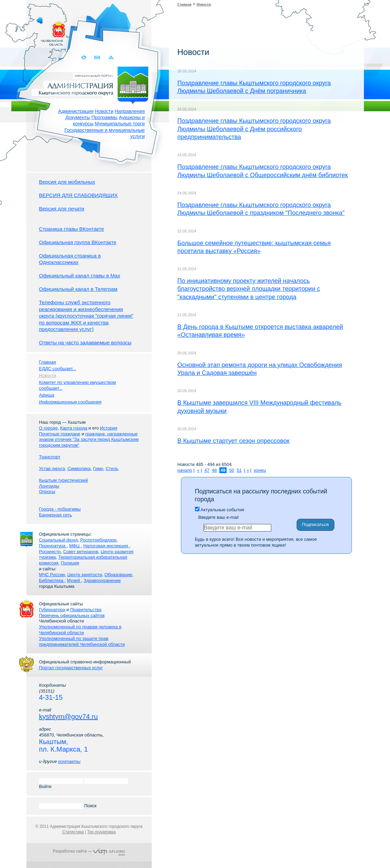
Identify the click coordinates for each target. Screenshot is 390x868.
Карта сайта (111, 58)
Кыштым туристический (64, 480)
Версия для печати (62, 209)
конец (260, 470)
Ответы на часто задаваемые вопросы (85, 342)
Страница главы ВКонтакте (72, 229)
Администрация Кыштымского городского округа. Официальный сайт (93, 84)
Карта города (74, 428)
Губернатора (52, 610)
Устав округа (52, 469)
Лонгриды (49, 486)
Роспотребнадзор (99, 540)
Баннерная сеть (56, 515)
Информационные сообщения (70, 402)
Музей (74, 580)
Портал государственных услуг (71, 668)
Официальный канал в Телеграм (78, 289)
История (108, 428)
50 (232, 470)
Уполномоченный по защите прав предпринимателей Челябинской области (82, 641)
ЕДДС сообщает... (58, 369)
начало (185, 470)
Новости (104, 111)
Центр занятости (85, 575)
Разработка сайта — (89, 851)
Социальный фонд (59, 540)
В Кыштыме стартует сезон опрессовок (234, 441)
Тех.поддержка (101, 832)
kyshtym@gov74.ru (68, 717)
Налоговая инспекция (106, 546)
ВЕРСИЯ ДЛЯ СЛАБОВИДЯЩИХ (79, 195)
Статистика (73, 832)
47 (207, 470)
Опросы (47, 492)
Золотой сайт (18, 31)
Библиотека (52, 580)
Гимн (98, 469)
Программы (105, 117)
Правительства (86, 610)
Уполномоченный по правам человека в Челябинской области (80, 630)
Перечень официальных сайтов (72, 615)
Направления (130, 111)
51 (239, 470)
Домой (85, 58)
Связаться (98, 58)
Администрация (76, 111)
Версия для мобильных (67, 182)
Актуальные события (220, 510)
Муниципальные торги (120, 124)
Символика (79, 469)
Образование (118, 575)
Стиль (112, 469)
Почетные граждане (60, 434)
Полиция (70, 563)
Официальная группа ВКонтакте (78, 242)
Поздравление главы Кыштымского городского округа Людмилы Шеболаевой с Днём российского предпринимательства (254, 129)
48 (214, 470)
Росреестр (50, 552)
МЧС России (52, 575)
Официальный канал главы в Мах (80, 276)
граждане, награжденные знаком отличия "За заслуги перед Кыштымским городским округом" (89, 440)
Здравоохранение (102, 580)
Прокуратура (53, 546)
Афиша (47, 395)
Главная (185, 4)
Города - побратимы (60, 509)
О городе (48, 428)
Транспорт (50, 457)
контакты (69, 761)
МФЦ (75, 546)
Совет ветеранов (81, 552)
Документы (78, 117)
